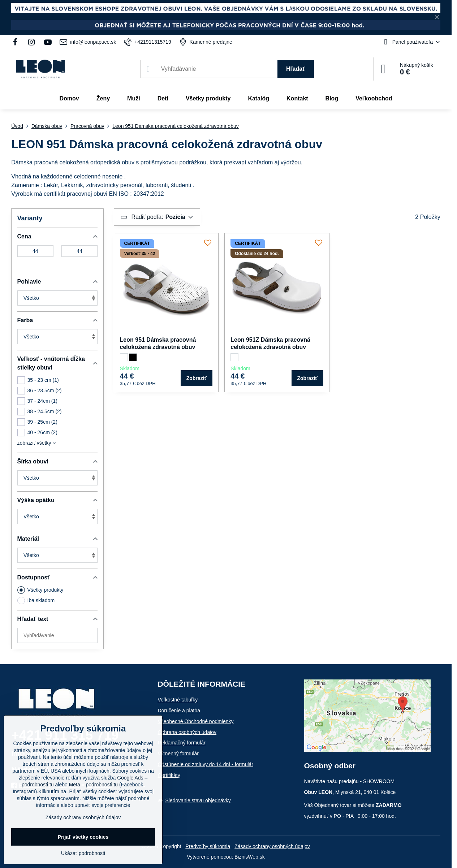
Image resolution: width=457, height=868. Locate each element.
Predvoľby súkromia (208, 846)
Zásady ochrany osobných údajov (272, 846)
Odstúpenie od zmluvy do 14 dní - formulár (205, 764)
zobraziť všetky (37, 443)
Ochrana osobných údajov (187, 732)
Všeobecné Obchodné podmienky (195, 721)
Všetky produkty (40, 590)
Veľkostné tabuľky (178, 700)
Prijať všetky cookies (83, 837)
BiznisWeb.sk (250, 857)
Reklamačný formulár (181, 743)
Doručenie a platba (179, 711)
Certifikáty (169, 775)
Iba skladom (36, 601)
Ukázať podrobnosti (83, 853)
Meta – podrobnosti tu (93, 785)
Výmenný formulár (178, 753)
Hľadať (296, 69)
